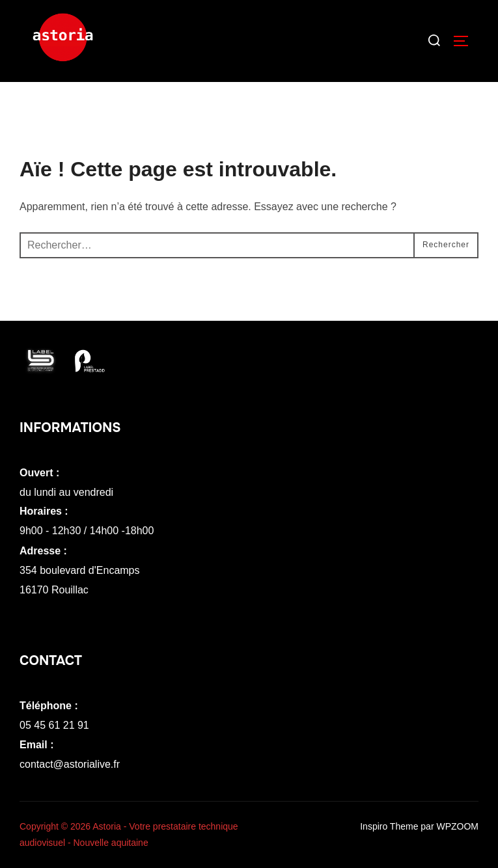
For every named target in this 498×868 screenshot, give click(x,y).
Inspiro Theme (389, 826)
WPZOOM (457, 826)
